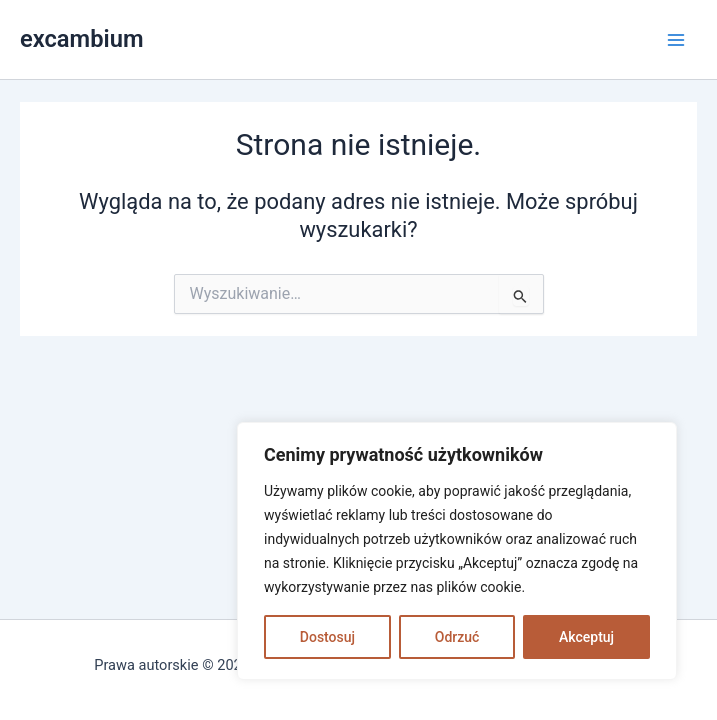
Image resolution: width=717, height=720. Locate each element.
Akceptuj (586, 637)
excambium (82, 39)
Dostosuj (327, 637)
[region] (457, 551)
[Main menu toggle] (676, 40)
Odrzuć (457, 637)
